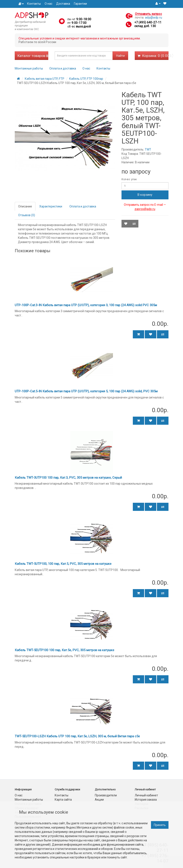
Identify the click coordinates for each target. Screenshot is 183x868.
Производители (106, 795)
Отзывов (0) (27, 215)
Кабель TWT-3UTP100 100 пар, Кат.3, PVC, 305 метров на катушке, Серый (68, 478)
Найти (120, 56)
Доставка (63, 4)
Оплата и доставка (63, 68)
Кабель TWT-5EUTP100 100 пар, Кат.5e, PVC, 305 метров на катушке (64, 650)
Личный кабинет (146, 795)
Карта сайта (63, 800)
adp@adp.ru (154, 17)
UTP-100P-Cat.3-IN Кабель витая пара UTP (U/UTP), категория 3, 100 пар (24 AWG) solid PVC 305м (86, 305)
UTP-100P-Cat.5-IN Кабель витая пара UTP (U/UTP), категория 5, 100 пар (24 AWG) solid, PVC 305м (86, 391)
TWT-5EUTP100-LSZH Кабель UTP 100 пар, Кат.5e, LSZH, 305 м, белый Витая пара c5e (77, 736)
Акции (99, 800)
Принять (160, 825)
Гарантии (80, 4)
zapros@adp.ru (145, 209)
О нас (48, 4)
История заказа (146, 800)
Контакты (34, 4)
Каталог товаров (33, 56)
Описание (25, 206)
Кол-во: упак (129, 179)
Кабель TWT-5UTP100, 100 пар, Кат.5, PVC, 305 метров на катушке (63, 564)
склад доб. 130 (145, 26)
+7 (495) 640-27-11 (148, 22)
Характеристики (51, 206)
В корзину (145, 195)
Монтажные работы (29, 68)
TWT (148, 149)
